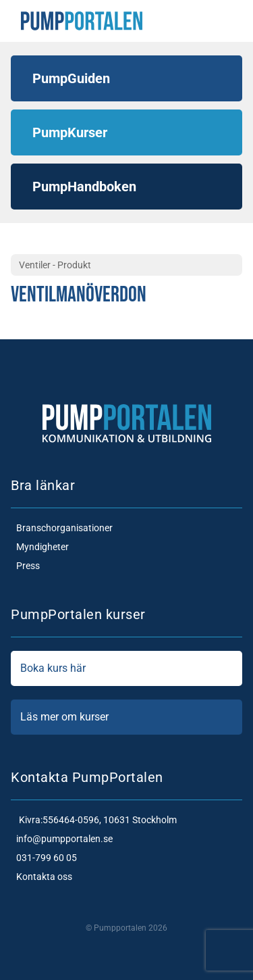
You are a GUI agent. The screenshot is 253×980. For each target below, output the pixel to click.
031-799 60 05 (44, 858)
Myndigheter (40, 547)
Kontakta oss (41, 877)
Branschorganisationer (62, 528)
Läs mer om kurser (126, 717)
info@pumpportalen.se (62, 839)
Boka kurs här (126, 668)
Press (25, 566)
